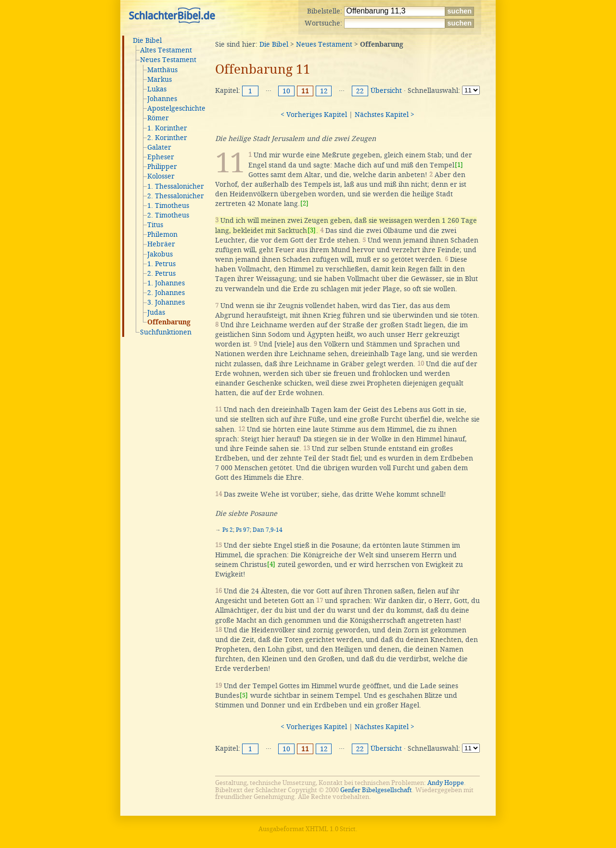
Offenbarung (169, 322)
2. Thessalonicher (176, 196)
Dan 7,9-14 (268, 530)
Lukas (157, 89)
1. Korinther (167, 128)
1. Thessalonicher (176, 186)
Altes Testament (166, 50)
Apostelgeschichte (176, 108)
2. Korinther (167, 138)
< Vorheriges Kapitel (314, 115)
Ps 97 (243, 530)
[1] (459, 165)
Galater (159, 147)
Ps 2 (228, 530)
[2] (304, 203)
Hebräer (161, 244)
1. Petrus (161, 264)
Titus (155, 225)
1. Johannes (166, 283)
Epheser (161, 157)
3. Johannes (166, 302)
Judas (156, 312)
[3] (312, 230)
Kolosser (161, 176)
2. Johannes (166, 293)
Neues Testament (168, 60)
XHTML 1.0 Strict (331, 829)
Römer (158, 118)
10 (286, 91)
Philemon (162, 234)
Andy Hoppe (446, 783)
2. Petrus (161, 273)
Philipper (162, 167)
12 (324, 91)
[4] (271, 564)
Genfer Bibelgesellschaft (376, 790)
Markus (160, 79)
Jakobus (160, 254)
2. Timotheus (168, 215)
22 (360, 91)
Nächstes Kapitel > (385, 115)
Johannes (162, 99)
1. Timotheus (168, 206)
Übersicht (386, 90)
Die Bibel (147, 40)
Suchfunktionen (166, 332)
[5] (244, 695)
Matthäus (162, 70)
